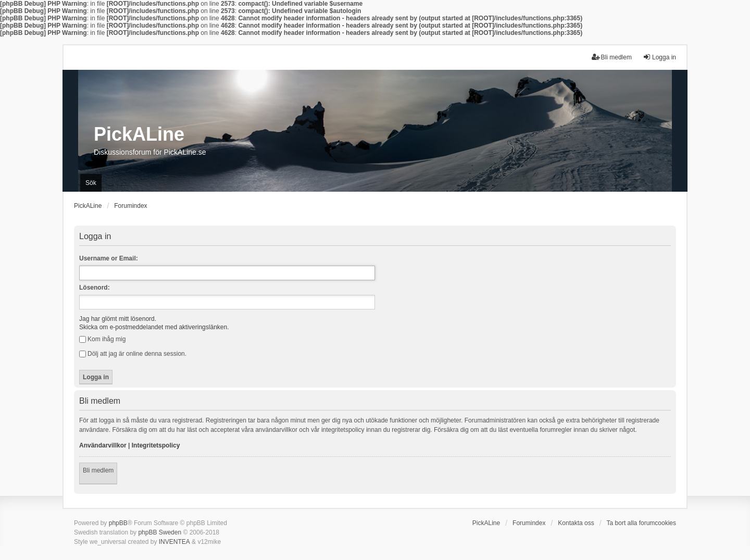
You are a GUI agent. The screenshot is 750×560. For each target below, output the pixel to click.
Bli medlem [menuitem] (612, 57)
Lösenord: (95, 288)
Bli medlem (98, 470)
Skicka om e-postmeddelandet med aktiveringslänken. (154, 327)
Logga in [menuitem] (659, 57)
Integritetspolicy (156, 445)
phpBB (118, 523)
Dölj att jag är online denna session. (133, 354)
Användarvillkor (103, 445)
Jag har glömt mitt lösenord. (118, 319)
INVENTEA (174, 542)
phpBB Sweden (160, 532)
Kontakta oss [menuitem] (576, 523)
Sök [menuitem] (91, 183)
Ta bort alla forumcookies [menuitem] (641, 523)
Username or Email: (109, 258)
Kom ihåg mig (102, 339)
